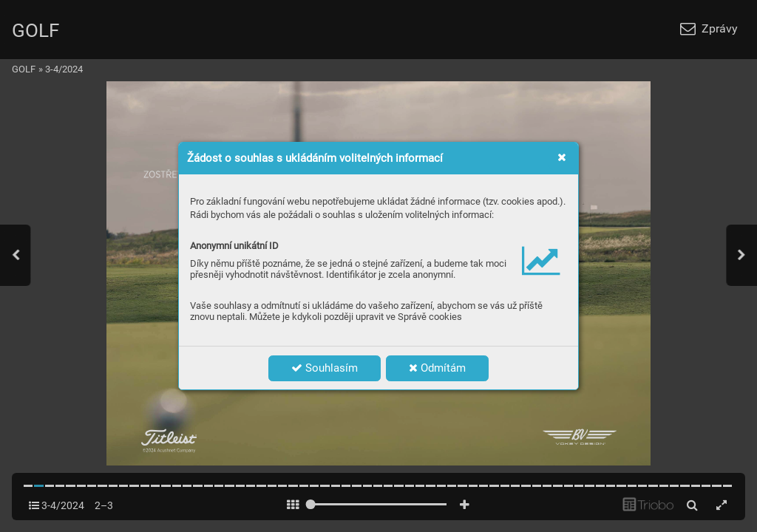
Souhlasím (325, 368)
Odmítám (437, 368)
